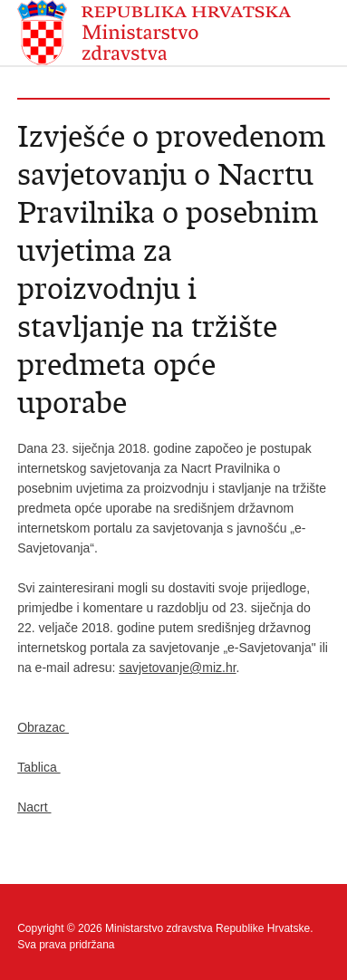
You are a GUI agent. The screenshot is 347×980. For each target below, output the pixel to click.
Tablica (39, 767)
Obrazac (43, 727)
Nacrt (34, 807)
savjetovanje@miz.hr (177, 668)
